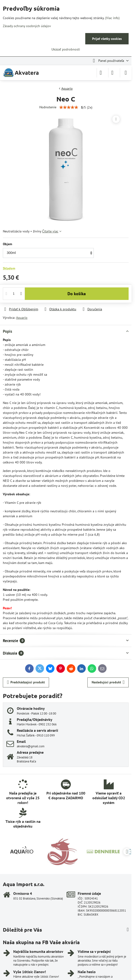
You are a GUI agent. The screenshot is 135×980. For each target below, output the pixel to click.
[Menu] (126, 73)
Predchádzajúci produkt (26, 682)
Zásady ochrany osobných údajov (27, 26)
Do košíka (77, 294)
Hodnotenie (48, 107)
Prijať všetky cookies (107, 39)
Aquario (22, 318)
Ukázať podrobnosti (66, 49)
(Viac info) (112, 18)
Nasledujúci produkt (108, 682)
